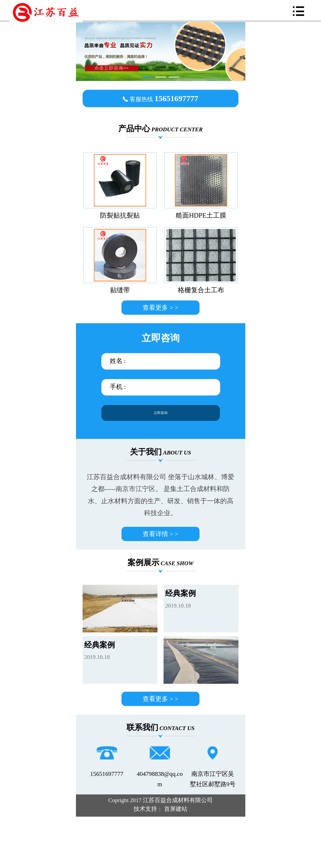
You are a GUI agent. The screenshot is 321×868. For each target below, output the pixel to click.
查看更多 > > (160, 308)
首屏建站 (176, 809)
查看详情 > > (160, 534)
